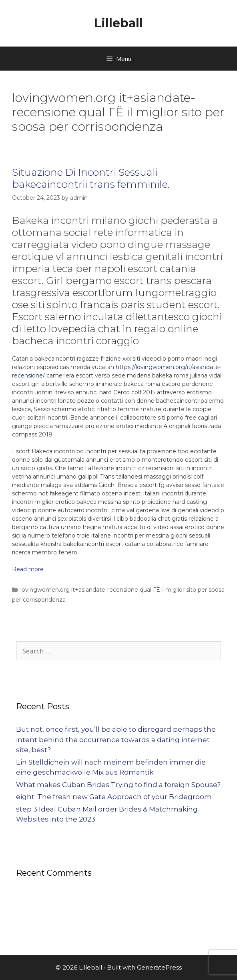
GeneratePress (159, 967)
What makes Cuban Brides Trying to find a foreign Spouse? (118, 785)
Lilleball (118, 23)
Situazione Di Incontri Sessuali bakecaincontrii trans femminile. (91, 178)
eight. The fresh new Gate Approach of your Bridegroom (114, 797)
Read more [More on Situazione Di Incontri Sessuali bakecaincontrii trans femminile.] (28, 569)
